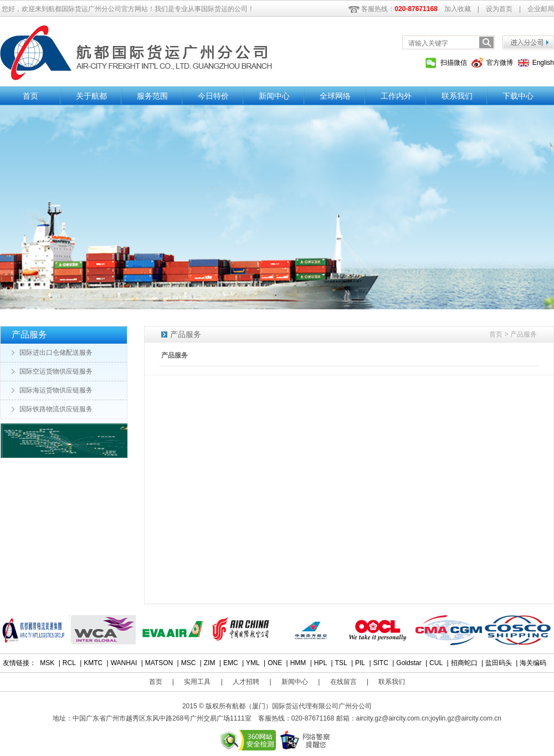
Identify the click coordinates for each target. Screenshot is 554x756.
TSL (341, 663)
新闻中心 (274, 96)
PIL (360, 663)
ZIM (210, 663)
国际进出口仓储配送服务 (56, 353)
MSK (47, 663)
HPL (320, 663)
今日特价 (213, 96)
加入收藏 (458, 9)
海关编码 (533, 663)
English (543, 63)
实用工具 (197, 682)
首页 (30, 96)
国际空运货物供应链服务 (56, 371)
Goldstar (409, 663)
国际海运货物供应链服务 (56, 390)
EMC (231, 663)
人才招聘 (246, 682)
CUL (436, 663)
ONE (275, 663)
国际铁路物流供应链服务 (56, 409)
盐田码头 (499, 663)
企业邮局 (541, 9)
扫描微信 (454, 63)
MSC (189, 663)
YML (253, 663)
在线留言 (343, 682)
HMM (298, 663)
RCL (69, 663)
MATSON (159, 663)
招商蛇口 (464, 663)
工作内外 (396, 96)
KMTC (93, 663)
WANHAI (124, 663)
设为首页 (499, 9)
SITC (381, 663)
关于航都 (91, 96)
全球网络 (335, 96)
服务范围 (152, 96)
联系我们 (457, 96)
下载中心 (518, 96)
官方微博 (500, 63)
